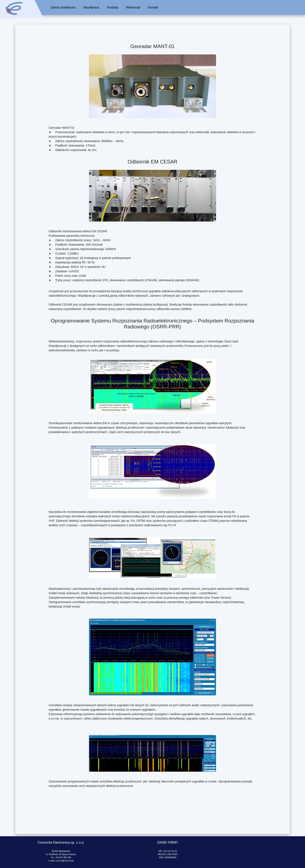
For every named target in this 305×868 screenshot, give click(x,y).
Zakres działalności (63, 7)
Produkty (113, 7)
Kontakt (153, 7)
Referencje (133, 7)
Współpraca (91, 7)
